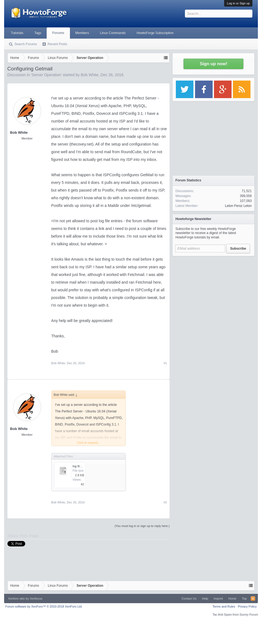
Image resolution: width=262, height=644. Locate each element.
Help (205, 599)
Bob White (90, 75)
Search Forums (26, 44)
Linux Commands (113, 33)
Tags (38, 33)
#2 (165, 502)
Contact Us (189, 599)
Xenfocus (36, 599)
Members (82, 33)
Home (232, 599)
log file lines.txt (83, 466)
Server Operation (47, 75)
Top (244, 599)
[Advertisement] (213, 293)
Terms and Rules (224, 606)
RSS (253, 599)
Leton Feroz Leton (238, 206)
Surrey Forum (249, 614)
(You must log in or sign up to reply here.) (142, 526)
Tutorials (17, 33)
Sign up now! (213, 64)
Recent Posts (57, 44)
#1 (165, 363)
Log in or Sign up (238, 3)
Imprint (218, 599)
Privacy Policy (247, 606)
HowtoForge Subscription (155, 33)
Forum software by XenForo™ (44, 606)
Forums (58, 33)
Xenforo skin (17, 599)
